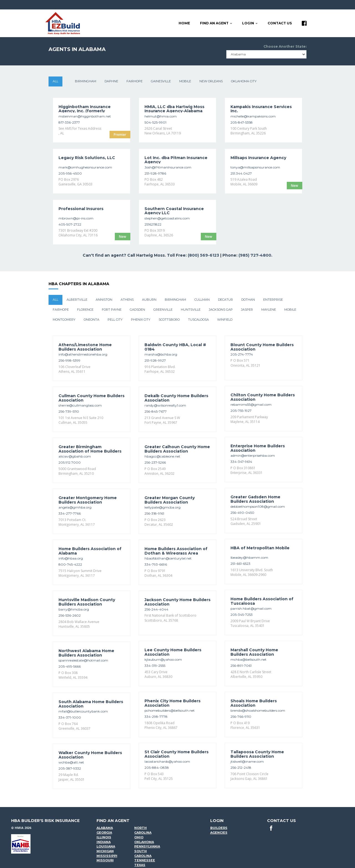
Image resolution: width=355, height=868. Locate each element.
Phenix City (141, 320)
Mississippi (107, 856)
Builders (219, 828)
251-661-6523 (240, 564)
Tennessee (145, 860)
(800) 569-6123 (203, 255)
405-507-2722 (70, 224)
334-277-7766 (70, 513)
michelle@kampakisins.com (253, 116)
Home (184, 23)
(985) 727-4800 (255, 255)
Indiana (104, 842)
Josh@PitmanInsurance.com (168, 167)
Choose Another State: (285, 46)
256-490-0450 (242, 513)
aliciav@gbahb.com (75, 456)
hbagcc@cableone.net (162, 456)
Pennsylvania (147, 846)
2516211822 (153, 224)
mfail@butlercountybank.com (83, 711)
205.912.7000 (70, 462)
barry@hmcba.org (74, 609)
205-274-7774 (242, 354)
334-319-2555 (155, 666)
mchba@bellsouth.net (248, 659)
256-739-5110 (69, 411)
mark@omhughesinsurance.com (85, 167)
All (55, 81)
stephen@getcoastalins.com (167, 218)
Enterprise (273, 300)
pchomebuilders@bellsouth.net (170, 710)
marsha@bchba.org (161, 354)
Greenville (163, 310)
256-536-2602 (70, 615)
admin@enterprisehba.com (253, 455)
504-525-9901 (155, 122)
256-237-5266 (155, 462)
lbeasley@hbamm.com (249, 557)
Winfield (225, 320)
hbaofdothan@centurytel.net (168, 558)
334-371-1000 (70, 717)
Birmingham (86, 81)
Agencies (219, 833)
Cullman (202, 300)
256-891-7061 (241, 666)
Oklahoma (144, 842)
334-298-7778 (156, 717)
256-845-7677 (156, 411)
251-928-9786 (155, 173)
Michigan (105, 851)
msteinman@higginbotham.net (85, 116)
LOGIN (250, 23)
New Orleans (211, 81)
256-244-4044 (156, 609)
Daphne (111, 81)
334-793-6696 (156, 564)
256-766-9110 (241, 717)
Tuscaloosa (198, 320)
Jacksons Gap (221, 310)
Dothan (248, 300)
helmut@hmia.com (161, 116)
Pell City (115, 320)
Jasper (247, 310)
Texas (140, 865)
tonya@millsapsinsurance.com (255, 167)
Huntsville (191, 310)
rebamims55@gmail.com (251, 404)
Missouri (105, 860)
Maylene (269, 310)
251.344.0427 (241, 173)
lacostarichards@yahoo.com (167, 761)
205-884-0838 (157, 768)
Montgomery (64, 320)
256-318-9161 (154, 513)
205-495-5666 (70, 666)
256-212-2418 (241, 768)
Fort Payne (112, 310)
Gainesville (161, 81)
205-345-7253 (242, 615)
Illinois (104, 837)
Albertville (77, 300)
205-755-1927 (241, 411)
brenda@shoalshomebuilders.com (258, 710)
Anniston (104, 300)
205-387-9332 (70, 768)
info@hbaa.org (71, 558)
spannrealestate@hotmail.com (83, 660)
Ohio (139, 837)
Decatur (225, 300)
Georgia (104, 833)
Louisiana (106, 846)
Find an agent (216, 23)
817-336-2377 (69, 122)
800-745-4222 (70, 564)
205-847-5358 (242, 122)
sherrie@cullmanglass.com (80, 405)
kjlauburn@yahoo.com (163, 659)
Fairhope (135, 81)
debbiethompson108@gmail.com (258, 506)
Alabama (105, 828)
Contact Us (280, 23)
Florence (85, 310)
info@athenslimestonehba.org (83, 354)
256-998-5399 (69, 360)
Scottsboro (169, 320)
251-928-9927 (155, 360)
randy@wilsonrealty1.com (165, 405)
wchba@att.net (71, 762)
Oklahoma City (244, 81)
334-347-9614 (241, 462)
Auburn (149, 300)
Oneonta (92, 320)
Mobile (185, 81)
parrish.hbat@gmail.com (251, 608)
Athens (127, 300)
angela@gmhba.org (75, 507)
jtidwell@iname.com (247, 761)
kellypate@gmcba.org (163, 507)
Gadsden (137, 310)
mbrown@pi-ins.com (76, 218)
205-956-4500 (70, 173)
